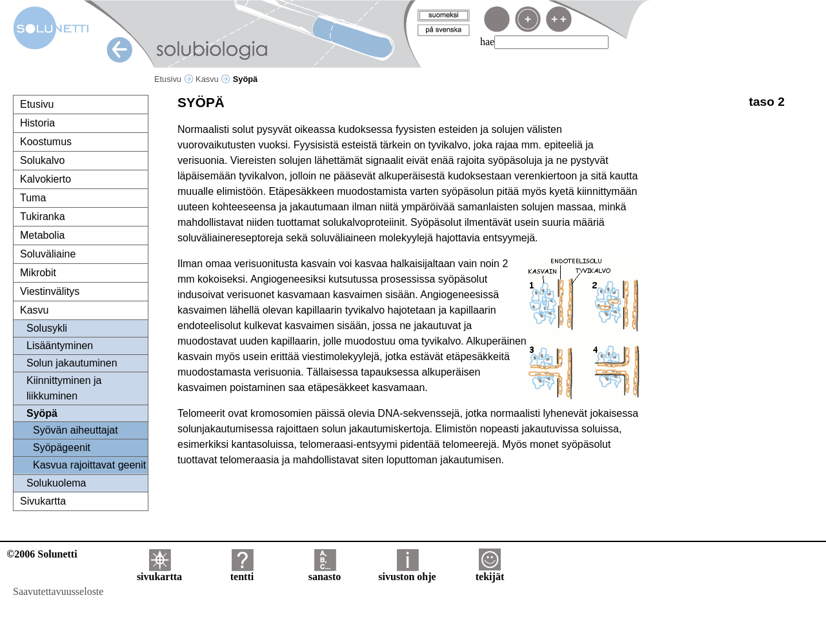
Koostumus (46, 142)
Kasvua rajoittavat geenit (89, 465)
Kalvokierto (45, 179)
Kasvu (213, 79)
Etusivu (174, 79)
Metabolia (42, 235)
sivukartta (159, 572)
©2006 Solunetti (42, 554)
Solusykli (47, 328)
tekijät (490, 572)
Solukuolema (56, 483)
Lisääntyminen (60, 346)
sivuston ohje (407, 572)
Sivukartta (43, 501)
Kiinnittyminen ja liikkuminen (64, 388)
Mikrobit (38, 273)
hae (487, 42)
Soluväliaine (48, 254)
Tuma (33, 198)
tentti (242, 572)
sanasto (325, 572)
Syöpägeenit (62, 448)
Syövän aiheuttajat (76, 430)
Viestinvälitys (50, 291)
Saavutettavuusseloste (58, 591)
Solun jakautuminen (72, 363)
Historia (37, 123)
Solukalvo (42, 160)
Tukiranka (43, 216)
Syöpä (42, 413)
